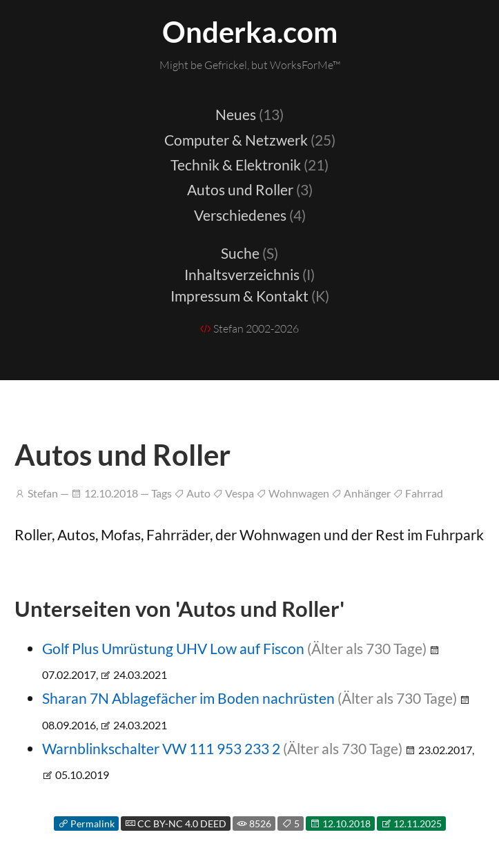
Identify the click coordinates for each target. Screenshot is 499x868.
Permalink (86, 823)
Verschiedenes (250, 215)
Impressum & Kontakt (250, 296)
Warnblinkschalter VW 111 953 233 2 (161, 748)
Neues (249, 114)
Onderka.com (250, 32)
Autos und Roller (250, 189)
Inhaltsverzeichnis (249, 274)
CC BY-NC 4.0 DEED (176, 823)
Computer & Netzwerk (250, 140)
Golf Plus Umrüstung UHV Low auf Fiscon (173, 648)
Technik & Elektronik (249, 165)
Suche (249, 253)
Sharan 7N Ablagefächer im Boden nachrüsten (188, 698)
